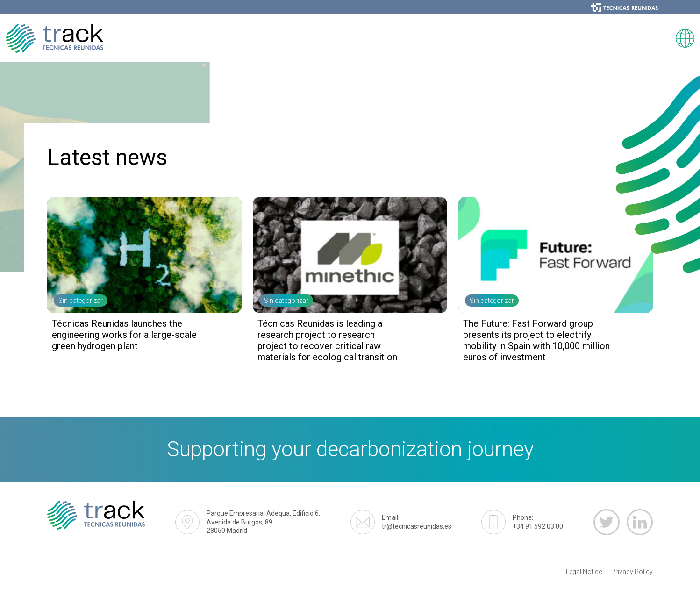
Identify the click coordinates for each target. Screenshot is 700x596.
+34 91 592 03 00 (538, 521)
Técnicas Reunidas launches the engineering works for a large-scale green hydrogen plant (124, 335)
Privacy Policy (632, 572)
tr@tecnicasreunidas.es (417, 521)
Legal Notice (584, 572)
